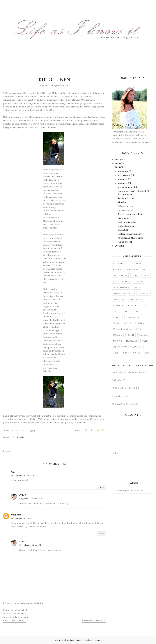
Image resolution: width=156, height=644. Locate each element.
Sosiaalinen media (122, 329)
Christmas (133, 269)
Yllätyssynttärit (125, 206)
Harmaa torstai (125, 210)
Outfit (116, 311)
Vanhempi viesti (93, 620)
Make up (133, 299)
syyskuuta (123, 183)
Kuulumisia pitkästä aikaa (130, 238)
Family (146, 275)
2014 (117, 246)
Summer (130, 335)
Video (116, 353)
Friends (126, 281)
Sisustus (139, 323)
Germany (139, 281)
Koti (131, 293)
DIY (144, 269)
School (117, 323)
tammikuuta (124, 242)
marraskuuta (124, 175)
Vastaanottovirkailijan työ (131, 234)
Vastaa (101, 487)
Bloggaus (118, 269)
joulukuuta (123, 171)
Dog (115, 275)
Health (136, 287)
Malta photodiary (126, 226)
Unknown (16, 515)
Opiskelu (131, 305)
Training (117, 341)
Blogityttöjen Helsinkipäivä (126, 404)
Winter (136, 353)
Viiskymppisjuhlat (127, 222)
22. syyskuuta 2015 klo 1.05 (30, 545)
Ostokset (145, 305)
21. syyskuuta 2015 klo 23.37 (23, 518)
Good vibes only (120, 396)
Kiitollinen (123, 202)
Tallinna (143, 335)
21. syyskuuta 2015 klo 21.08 (23, 475)
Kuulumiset (143, 293)
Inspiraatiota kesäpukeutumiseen (129, 372)
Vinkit (126, 353)
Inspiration (119, 293)
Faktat (135, 275)
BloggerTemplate (94, 640)
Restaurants (132, 317)
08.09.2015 (123, 230)
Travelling (132, 341)
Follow (115, 453)
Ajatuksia (123, 264)
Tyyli (144, 341)
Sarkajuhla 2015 (120, 380)
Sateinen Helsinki (126, 198)
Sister (128, 323)
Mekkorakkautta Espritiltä (125, 388)
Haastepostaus (121, 287)
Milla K (22, 495)
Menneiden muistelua (128, 187)
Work (147, 353)
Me (143, 299)
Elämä (21, 437)
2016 (117, 163)
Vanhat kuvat (120, 347)
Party (127, 311)
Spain (138, 329)
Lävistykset (119, 299)
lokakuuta (123, 179)
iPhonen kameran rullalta (130, 214)
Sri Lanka (118, 335)
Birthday (136, 264)
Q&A (136, 311)
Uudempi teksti (16, 620)
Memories (118, 305)
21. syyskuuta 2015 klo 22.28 (30, 499)
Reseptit (117, 317)
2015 (117, 167)
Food (116, 281)
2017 (117, 159)
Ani (13, 472)
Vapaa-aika (137, 347)
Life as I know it (70, 640)
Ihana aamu (123, 218)
